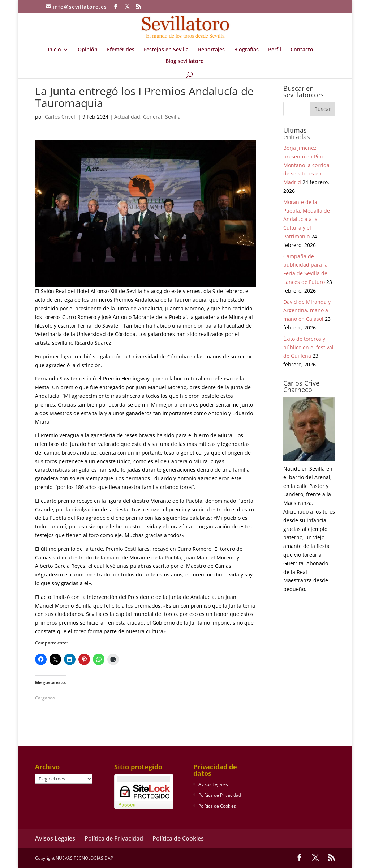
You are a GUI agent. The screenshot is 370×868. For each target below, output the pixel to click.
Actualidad (127, 117)
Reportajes (211, 50)
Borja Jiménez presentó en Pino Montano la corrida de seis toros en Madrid (306, 165)
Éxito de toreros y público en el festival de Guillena (308, 347)
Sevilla (173, 117)
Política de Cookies (217, 806)
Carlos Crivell (61, 117)
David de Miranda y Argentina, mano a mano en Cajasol (307, 310)
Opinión (88, 50)
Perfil (275, 50)
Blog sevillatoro (185, 61)
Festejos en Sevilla (166, 50)
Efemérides (121, 50)
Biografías (246, 50)
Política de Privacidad (220, 795)
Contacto (302, 50)
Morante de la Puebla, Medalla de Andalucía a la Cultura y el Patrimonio (307, 219)
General (153, 117)
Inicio (54, 50)
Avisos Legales (213, 784)
